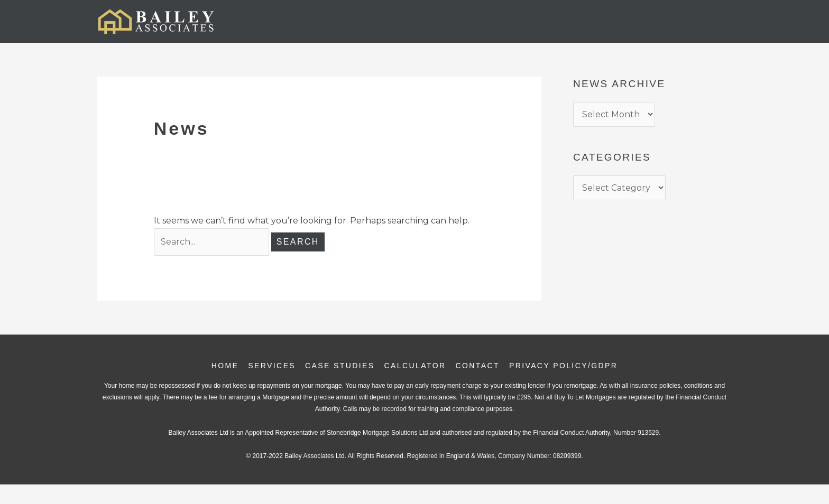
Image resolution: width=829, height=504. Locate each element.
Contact (703, 21)
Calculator (638, 21)
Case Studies (562, 21)
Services (493, 21)
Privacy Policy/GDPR (563, 366)
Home (442, 21)
